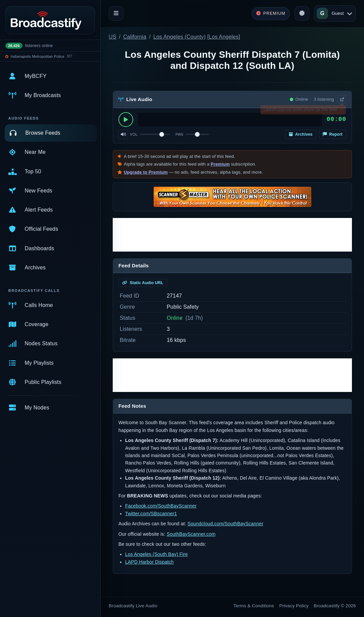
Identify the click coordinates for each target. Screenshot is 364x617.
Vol (134, 134)
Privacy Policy (294, 606)
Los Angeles (224, 37)
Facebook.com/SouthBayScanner (161, 506)
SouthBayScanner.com (191, 534)
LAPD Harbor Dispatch (149, 562)
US (113, 37)
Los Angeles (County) (179, 37)
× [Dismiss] (341, 111)
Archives (301, 134)
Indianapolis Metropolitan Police (38, 56)
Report (333, 134)
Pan (179, 134)
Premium (220, 164)
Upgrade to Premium (146, 172)
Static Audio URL (143, 283)
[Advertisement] (232, 235)
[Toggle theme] (302, 13)
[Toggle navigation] (116, 13)
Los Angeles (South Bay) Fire (157, 554)
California (135, 37)
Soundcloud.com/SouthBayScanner (225, 524)
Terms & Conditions (254, 606)
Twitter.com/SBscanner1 (151, 514)
